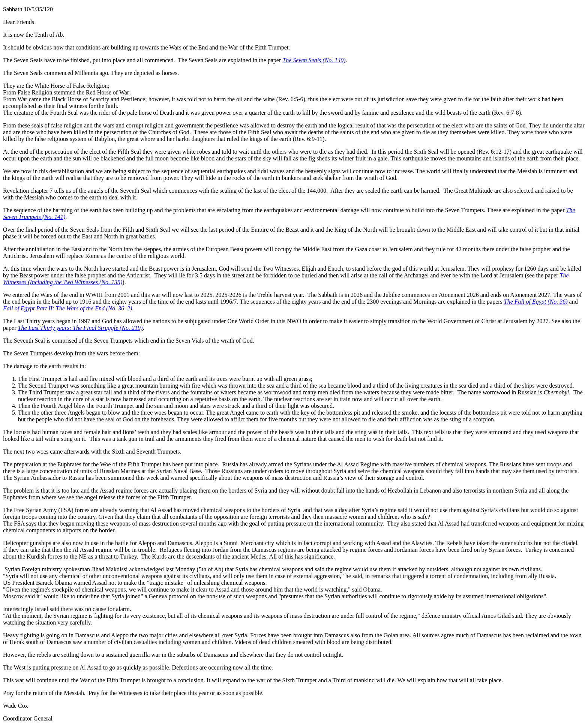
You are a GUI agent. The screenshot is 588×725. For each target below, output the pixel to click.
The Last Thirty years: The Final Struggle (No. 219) (80, 328)
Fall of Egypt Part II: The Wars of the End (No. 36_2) (67, 308)
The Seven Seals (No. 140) (314, 60)
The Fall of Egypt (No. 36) (536, 302)
